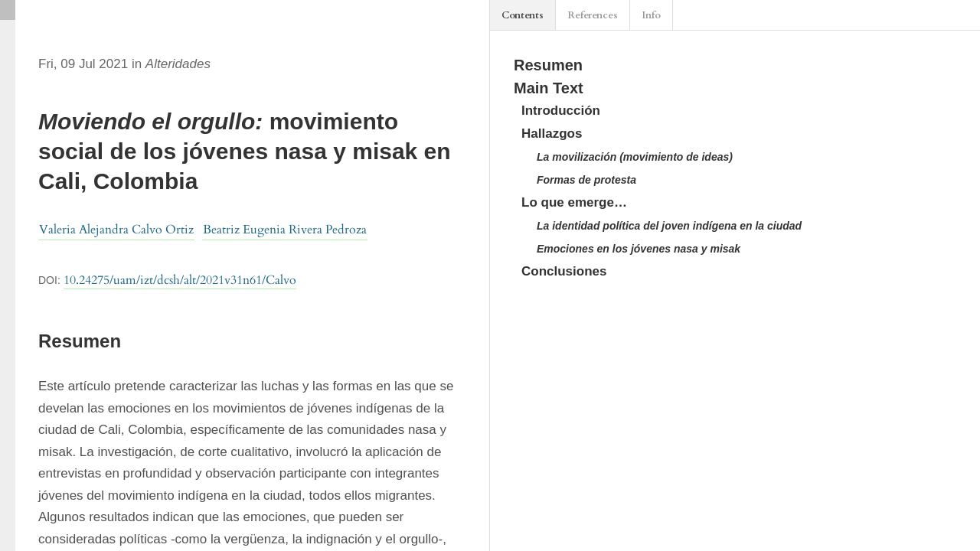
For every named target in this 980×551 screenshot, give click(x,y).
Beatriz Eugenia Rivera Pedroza (285, 230)
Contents (523, 15)
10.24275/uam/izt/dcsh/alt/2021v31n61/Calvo (180, 280)
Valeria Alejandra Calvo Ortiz (116, 230)
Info (651, 15)
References (593, 15)
